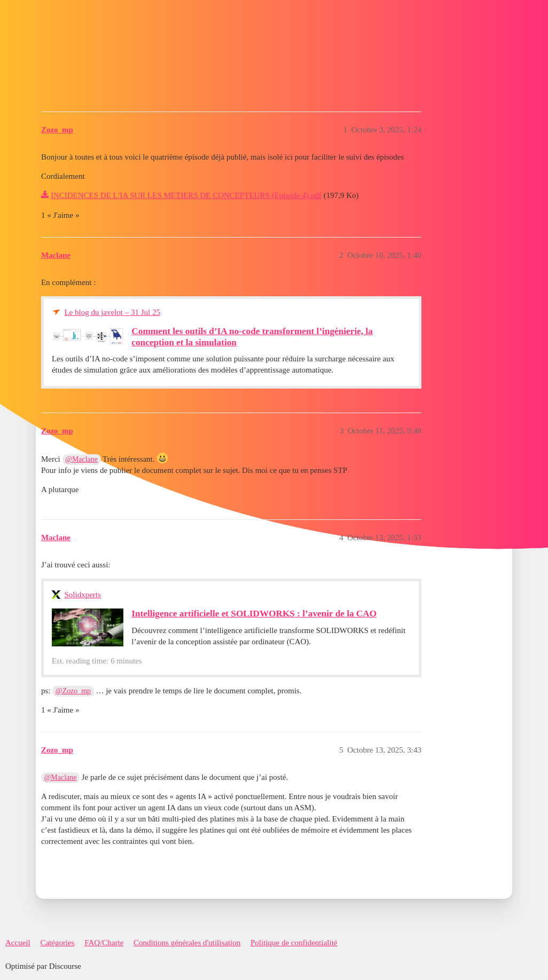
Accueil (18, 943)
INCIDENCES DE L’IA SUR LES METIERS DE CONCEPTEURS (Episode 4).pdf (186, 195)
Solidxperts (82, 595)
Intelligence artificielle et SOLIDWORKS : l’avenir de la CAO (254, 614)
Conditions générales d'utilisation (187, 943)
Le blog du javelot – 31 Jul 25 (112, 312)
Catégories (57, 943)
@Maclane (81, 459)
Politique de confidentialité (294, 943)
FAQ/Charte (104, 943)
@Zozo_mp (73, 691)
